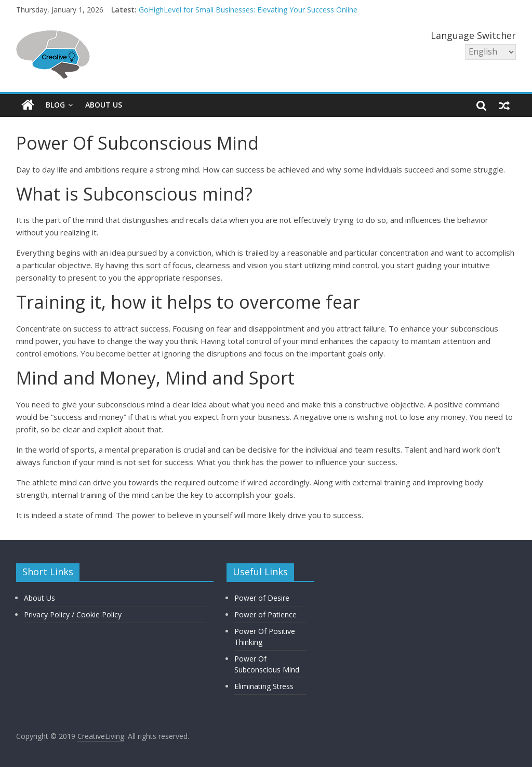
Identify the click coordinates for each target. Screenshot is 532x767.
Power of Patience (265, 614)
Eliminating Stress (264, 686)
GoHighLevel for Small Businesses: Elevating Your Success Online (248, 10)
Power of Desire (262, 598)
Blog (55, 105)
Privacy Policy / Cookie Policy (73, 614)
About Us (104, 105)
